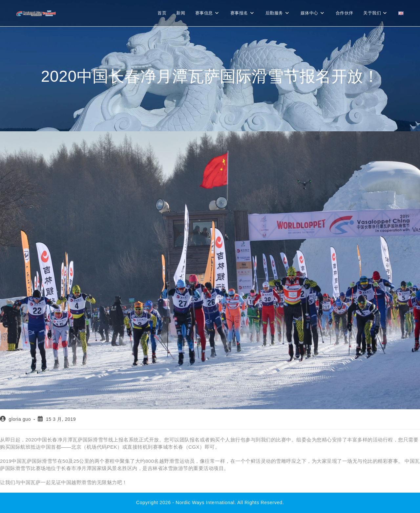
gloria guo (20, 419)
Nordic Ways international (205, 502)
